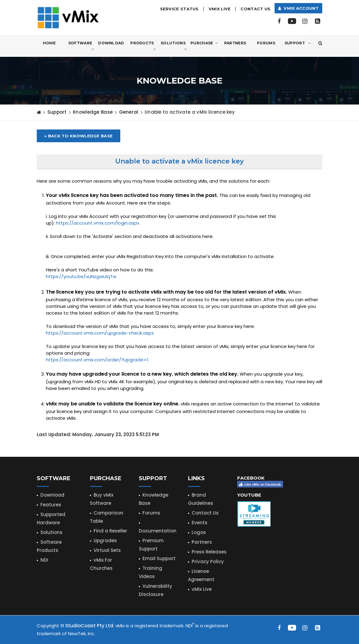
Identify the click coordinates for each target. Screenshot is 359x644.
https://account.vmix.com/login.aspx (97, 223)
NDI (44, 560)
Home (49, 43)
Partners (235, 43)
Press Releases (209, 552)
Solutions (174, 46)
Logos (199, 532)
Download (111, 43)
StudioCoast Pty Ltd (89, 626)
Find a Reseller (110, 531)
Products (143, 46)
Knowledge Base (93, 112)
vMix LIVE (220, 9)
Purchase (204, 43)
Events (200, 523)
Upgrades (105, 541)
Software (81, 46)
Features (51, 505)
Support (298, 43)
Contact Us (255, 9)
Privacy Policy (208, 561)
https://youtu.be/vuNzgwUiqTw (81, 276)
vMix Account (298, 8)
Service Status (179, 9)
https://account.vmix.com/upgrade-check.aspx (100, 333)
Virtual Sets (107, 550)
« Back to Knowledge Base (79, 136)
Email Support (159, 558)
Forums (266, 43)
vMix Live (202, 589)
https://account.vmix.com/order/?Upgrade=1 (97, 360)
